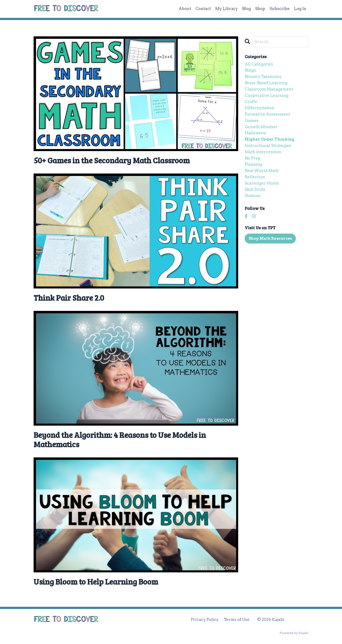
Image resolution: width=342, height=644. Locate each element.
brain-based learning (266, 83)
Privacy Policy (205, 620)
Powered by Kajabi (294, 633)
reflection (255, 177)
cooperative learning (267, 95)
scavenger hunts (262, 183)
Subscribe (280, 9)
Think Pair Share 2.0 (69, 298)
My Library (227, 9)
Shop (260, 9)
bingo (250, 70)
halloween (255, 133)
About (185, 9)
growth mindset (261, 127)
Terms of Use (237, 620)
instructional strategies (268, 146)
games (252, 121)
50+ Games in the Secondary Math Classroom (112, 160)
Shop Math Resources (270, 238)
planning (253, 164)
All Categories (259, 64)
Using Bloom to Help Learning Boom (96, 581)
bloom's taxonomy (263, 77)
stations (253, 196)
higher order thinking (270, 139)
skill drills (255, 190)
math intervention (263, 152)
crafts (251, 102)
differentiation (260, 108)
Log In (300, 9)
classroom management (269, 89)
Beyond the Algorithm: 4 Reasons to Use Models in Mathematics (120, 439)
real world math (262, 171)
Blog (246, 9)
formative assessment (267, 114)
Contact (203, 9)
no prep (253, 158)
